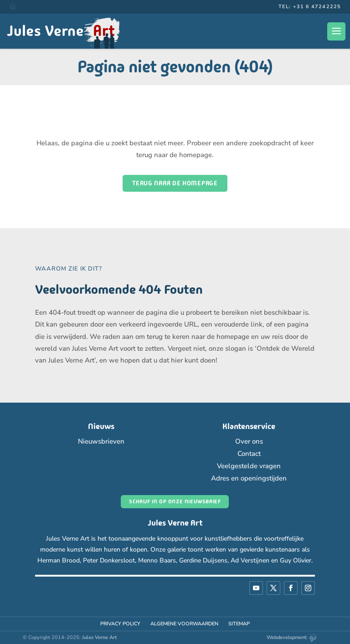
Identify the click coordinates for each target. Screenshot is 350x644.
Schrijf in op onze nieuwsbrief (175, 501)
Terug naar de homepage (175, 183)
